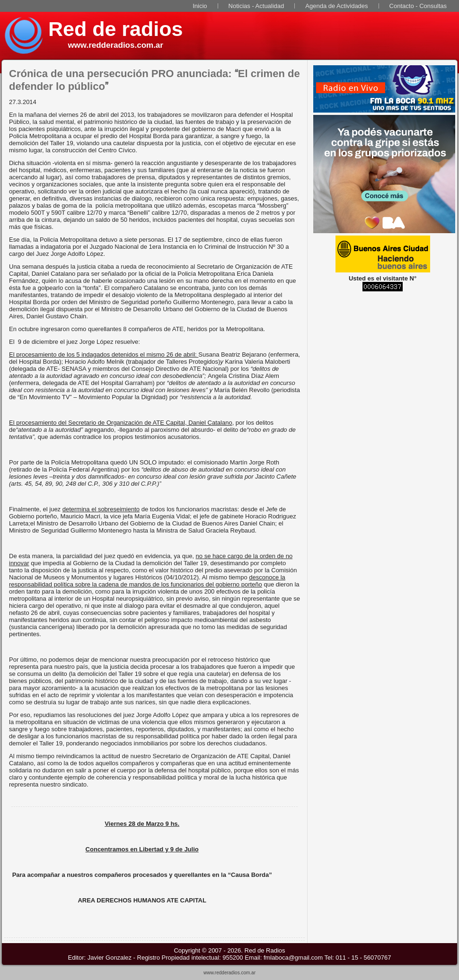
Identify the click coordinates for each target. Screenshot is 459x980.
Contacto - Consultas (418, 6)
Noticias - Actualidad (256, 6)
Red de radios (115, 29)
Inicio (200, 6)
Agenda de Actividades (336, 6)
